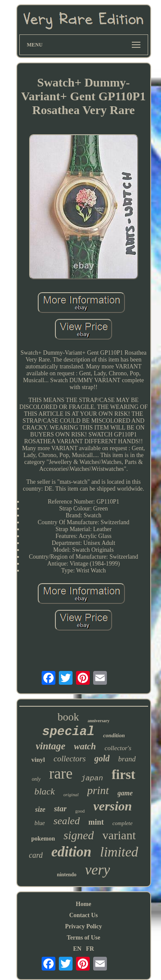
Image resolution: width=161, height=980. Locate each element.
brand (127, 759)
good (80, 811)
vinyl (38, 760)
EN (77, 949)
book (68, 717)
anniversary (99, 721)
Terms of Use (83, 938)
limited (119, 852)
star (61, 808)
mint (96, 822)
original (71, 795)
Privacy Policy (84, 926)
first (123, 774)
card (36, 855)
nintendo (67, 875)
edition (71, 852)
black (45, 791)
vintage (50, 746)
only (36, 779)
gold (102, 758)
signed (79, 835)
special (68, 732)
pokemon (43, 839)
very (98, 870)
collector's (118, 748)
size (40, 809)
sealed (66, 821)
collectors (70, 759)
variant (119, 835)
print (98, 790)
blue (39, 823)
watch (85, 746)
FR (90, 949)
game (125, 793)
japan (92, 778)
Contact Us (84, 915)
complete (123, 823)
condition (114, 735)
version (112, 806)
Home (84, 904)
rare (61, 774)
